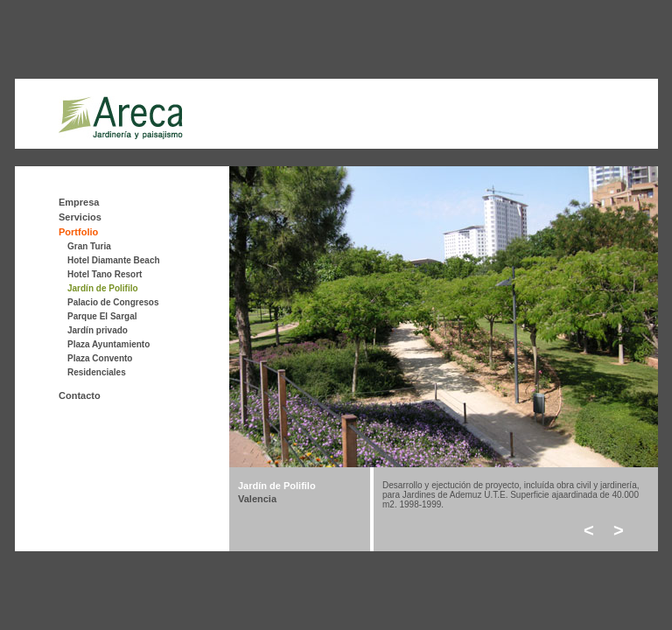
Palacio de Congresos (113, 302)
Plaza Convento (100, 358)
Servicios (80, 217)
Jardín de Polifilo (103, 288)
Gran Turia (89, 246)
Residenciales (97, 372)
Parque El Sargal (102, 316)
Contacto (80, 395)
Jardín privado (98, 330)
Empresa (79, 202)
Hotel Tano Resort (105, 274)
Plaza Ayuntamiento (108, 344)
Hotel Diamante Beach (114, 260)
